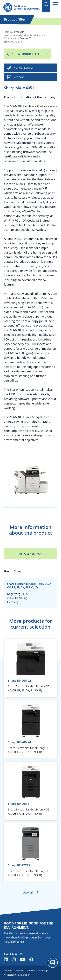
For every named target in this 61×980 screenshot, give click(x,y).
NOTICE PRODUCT (24, 68)
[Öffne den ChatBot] (53, 963)
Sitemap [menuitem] (43, 970)
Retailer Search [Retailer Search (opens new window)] (30, 554)
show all (28, 892)
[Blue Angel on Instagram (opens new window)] (14, 959)
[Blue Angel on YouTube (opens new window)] (23, 959)
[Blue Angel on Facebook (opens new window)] (31, 959)
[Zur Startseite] (22, 8)
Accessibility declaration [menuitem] (17, 975)
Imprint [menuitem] (31, 970)
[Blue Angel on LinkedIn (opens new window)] (6, 959)
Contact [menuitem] (8, 970)
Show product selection (30, 54)
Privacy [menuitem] (20, 970)
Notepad (19, 77)
